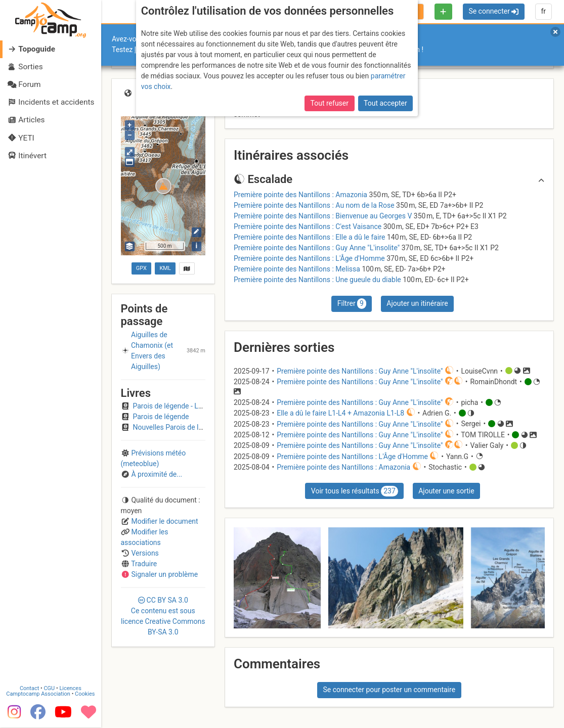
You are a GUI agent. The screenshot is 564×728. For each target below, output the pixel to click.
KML (165, 268)
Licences (71, 689)
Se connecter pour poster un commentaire (389, 690)
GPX (141, 268)
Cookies (85, 694)
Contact (29, 689)
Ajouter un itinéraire (417, 303)
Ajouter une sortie (446, 491)
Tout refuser (330, 103)
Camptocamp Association (38, 694)
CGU (50, 689)
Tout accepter (385, 103)
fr (543, 11)
